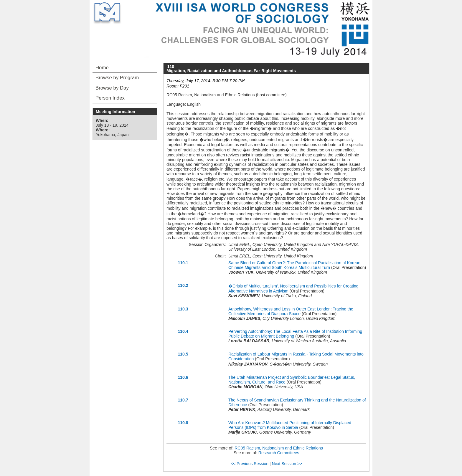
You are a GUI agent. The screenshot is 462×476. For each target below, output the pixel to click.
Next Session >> (287, 464)
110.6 (183, 377)
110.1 (183, 263)
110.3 (183, 309)
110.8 (183, 423)
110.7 (183, 400)
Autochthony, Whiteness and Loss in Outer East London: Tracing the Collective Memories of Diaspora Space (291, 311)
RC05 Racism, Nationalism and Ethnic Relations (279, 448)
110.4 (183, 331)
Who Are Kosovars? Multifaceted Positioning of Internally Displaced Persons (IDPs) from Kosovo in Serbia (290, 425)
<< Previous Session (250, 464)
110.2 (183, 285)
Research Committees (279, 453)
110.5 (183, 354)
